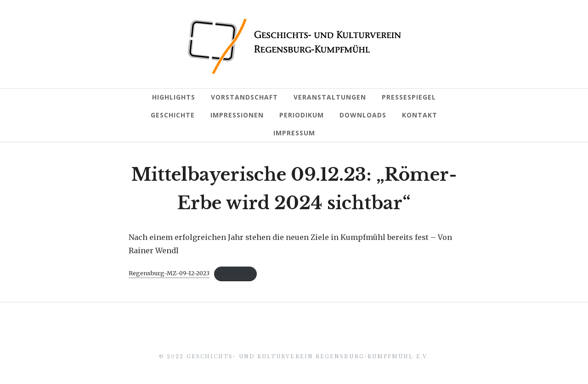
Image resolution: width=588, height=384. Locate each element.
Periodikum (302, 115)
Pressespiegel (409, 97)
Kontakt (420, 115)
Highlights (174, 97)
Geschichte (173, 115)
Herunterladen (235, 273)
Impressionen (237, 115)
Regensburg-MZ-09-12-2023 (169, 273)
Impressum (294, 133)
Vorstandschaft (244, 97)
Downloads (363, 115)
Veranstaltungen (330, 97)
